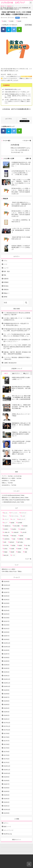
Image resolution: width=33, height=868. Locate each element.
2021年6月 (6, 625)
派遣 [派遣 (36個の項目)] (14, 539)
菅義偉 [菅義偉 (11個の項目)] (6, 552)
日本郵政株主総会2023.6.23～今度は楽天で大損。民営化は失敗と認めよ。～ (16, 324)
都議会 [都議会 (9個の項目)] (19, 552)
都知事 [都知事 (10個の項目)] (13, 552)
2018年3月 (6, 712)
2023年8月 (6, 589)
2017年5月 (6, 748)
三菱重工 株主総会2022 (10, 363)
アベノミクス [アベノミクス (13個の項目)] (14, 513)
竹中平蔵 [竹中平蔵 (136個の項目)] (6, 546)
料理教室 (6, 282)
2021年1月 (6, 629)
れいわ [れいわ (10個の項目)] (6, 513)
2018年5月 (6, 705)
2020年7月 (6, 636)
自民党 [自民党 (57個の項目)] (6, 549)
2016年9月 (6, 777)
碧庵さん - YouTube (7, 483)
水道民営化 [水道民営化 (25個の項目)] (7, 539)
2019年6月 (6, 658)
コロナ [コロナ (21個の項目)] (24, 516)
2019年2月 (6, 672)
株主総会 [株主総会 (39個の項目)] (14, 536)
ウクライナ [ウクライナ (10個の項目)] (24, 513)
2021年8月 (6, 618)
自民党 (5, 21)
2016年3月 (6, 799)
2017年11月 (7, 726)
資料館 (5, 297)
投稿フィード (7, 827)
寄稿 (5, 275)
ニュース (6, 268)
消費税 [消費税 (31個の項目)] (28, 539)
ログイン (6, 823)
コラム (5, 261)
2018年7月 (6, 697)
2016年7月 (6, 784)
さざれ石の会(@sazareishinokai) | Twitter (13, 495)
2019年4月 (6, 665)
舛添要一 (12, 21)
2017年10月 (7, 730)
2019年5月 (6, 661)
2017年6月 (6, 744)
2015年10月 (7, 810)
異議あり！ (7, 293)
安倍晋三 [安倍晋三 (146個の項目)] (6, 529)
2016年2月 (6, 802)
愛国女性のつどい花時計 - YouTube (11, 478)
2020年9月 (6, 632)
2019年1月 (6, 676)
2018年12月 (7, 679)
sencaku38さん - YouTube (9, 485)
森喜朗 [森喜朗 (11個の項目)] (22, 536)
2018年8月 (6, 694)
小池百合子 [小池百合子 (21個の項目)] (23, 529)
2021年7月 (6, 621)
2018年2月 (6, 715)
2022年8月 (6, 603)
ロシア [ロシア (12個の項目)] (6, 523)
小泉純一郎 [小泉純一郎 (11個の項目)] (7, 532)
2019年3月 (6, 668)
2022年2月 (6, 614)
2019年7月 (6, 654)
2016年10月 (7, 773)
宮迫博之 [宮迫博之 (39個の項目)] (14, 529)
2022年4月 (6, 610)
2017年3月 (6, 755)
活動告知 (9, 6)
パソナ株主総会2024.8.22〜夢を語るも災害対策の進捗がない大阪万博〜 (17, 314)
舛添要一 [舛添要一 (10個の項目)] (20, 549)
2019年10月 (7, 647)
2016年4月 (6, 795)
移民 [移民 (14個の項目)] (5, 542)
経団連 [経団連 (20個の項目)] (14, 546)
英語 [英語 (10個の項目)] (27, 549)
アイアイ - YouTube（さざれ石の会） (12, 476)
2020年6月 (6, 639)
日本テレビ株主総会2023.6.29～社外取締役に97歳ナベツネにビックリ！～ (17, 340)
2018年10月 (7, 686)
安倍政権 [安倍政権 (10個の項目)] (25, 526)
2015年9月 (6, 813)
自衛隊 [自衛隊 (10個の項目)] (13, 549)
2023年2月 (6, 600)
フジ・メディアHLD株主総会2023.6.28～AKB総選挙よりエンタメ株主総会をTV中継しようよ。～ (17, 335)
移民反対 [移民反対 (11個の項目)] (12, 542)
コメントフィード (8, 830)
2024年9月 (6, 582)
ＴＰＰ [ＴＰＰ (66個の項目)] (14, 555)
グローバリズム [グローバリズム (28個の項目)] (15, 516)
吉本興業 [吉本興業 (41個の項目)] (20, 523)
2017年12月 (7, 723)
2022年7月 (6, 607)
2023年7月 (6, 592)
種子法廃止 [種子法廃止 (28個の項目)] (21, 542)
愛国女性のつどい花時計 (9, 569)
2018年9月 (6, 690)
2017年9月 (6, 733)
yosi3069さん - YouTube (8, 481)
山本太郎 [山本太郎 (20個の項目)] (24, 532)
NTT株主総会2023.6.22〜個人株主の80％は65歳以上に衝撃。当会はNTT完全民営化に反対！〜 (17, 330)
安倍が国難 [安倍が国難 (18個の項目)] (17, 526)
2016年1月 (6, 806)
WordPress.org (8, 834)
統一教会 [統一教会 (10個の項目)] (28, 546)
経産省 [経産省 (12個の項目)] (21, 546)
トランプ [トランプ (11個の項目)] (6, 519)
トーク (5, 264)
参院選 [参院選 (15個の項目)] (13, 523)
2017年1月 (6, 762)
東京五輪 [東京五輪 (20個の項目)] (6, 536)
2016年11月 (7, 770)
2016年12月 (7, 766)
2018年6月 (6, 701)
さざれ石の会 (24, 18)
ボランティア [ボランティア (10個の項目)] (22, 519)
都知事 (20, 21)
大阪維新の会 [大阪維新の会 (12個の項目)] (7, 526)
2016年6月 (6, 788)
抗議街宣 (6, 279)
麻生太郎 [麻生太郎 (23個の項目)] (6, 555)
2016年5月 (6, 791)
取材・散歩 (7, 271)
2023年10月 (7, 585)
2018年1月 (6, 719)
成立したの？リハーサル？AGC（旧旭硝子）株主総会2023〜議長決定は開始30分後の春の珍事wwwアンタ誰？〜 (17, 347)
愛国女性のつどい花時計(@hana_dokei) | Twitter (15, 498)
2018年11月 (7, 683)
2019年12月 (7, 643)
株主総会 (6, 286)
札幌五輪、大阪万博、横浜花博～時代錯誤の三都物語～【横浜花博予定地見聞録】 (17, 353)
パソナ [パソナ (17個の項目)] (14, 519)
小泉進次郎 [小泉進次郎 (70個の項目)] (16, 532)
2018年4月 (6, 708)
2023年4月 (6, 596)
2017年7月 (6, 741)
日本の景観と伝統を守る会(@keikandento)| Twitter (16, 500)
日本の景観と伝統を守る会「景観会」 (12, 571)
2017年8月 (6, 737)
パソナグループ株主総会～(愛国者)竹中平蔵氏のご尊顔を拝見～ (17, 358)
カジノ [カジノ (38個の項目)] (6, 516)
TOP (3, 6)
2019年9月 (6, 650)
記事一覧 (29, 158)
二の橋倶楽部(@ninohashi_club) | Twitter (13, 502)
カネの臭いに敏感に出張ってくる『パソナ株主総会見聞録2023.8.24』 (17, 319)
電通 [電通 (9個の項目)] (26, 552)
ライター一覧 (27, 141)
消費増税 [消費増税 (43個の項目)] (21, 539)
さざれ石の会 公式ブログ (13, 3)
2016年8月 (6, 781)
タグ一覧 (29, 559)
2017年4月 (6, 752)
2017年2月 (6, 759)
